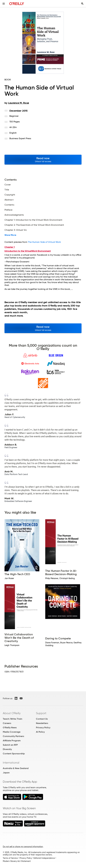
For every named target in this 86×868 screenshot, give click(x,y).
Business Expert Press (20, 138)
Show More (10, 235)
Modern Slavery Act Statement (17, 861)
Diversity (7, 749)
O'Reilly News (10, 728)
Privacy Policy (43, 728)
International (11, 763)
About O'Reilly (12, 713)
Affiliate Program (12, 741)
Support (41, 713)
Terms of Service (10, 858)
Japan (6, 773)
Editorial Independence (44, 858)
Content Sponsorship (14, 754)
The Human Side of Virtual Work (44, 242)
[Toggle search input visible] (82, 4)
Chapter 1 (10, 247)
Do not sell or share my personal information (23, 847)
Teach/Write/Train (13, 719)
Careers (7, 723)
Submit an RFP (10, 745)
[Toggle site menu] (4, 4)
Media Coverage (12, 732)
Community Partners (13, 736)
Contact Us (42, 719)
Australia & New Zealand (16, 768)
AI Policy (40, 732)
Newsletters (42, 723)
